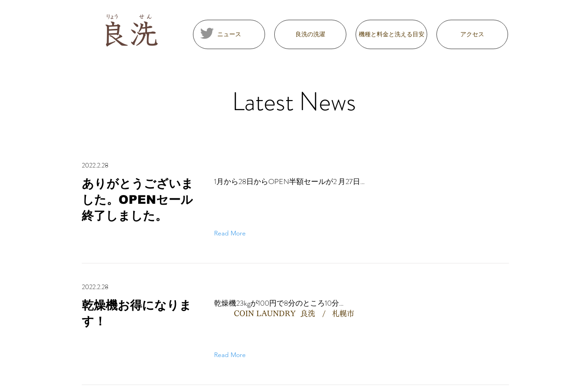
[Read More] (232, 233)
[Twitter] (207, 33)
